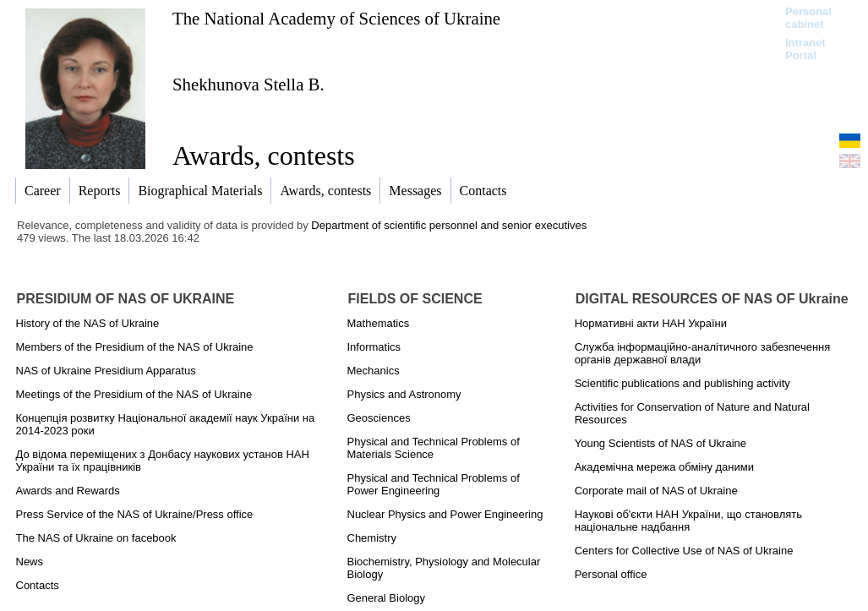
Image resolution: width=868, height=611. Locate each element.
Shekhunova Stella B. (248, 84)
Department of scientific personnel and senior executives (449, 225)
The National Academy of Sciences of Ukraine (336, 18)
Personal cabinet (808, 18)
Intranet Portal (805, 49)
